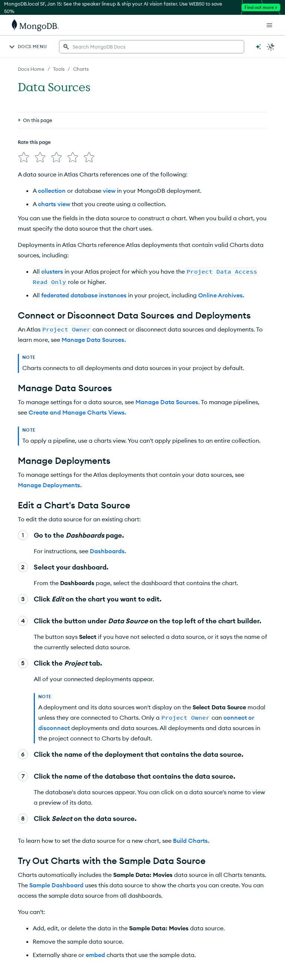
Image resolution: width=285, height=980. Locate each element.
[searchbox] (152, 47)
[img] (24, 157)
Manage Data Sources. (94, 340)
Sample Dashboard (56, 885)
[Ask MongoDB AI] (258, 47)
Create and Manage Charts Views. (77, 412)
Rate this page (34, 142)
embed (95, 955)
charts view (54, 204)
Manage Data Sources (167, 402)
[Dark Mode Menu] (271, 47)
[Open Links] (269, 25)
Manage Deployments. (50, 485)
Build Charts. (191, 841)
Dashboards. (108, 551)
